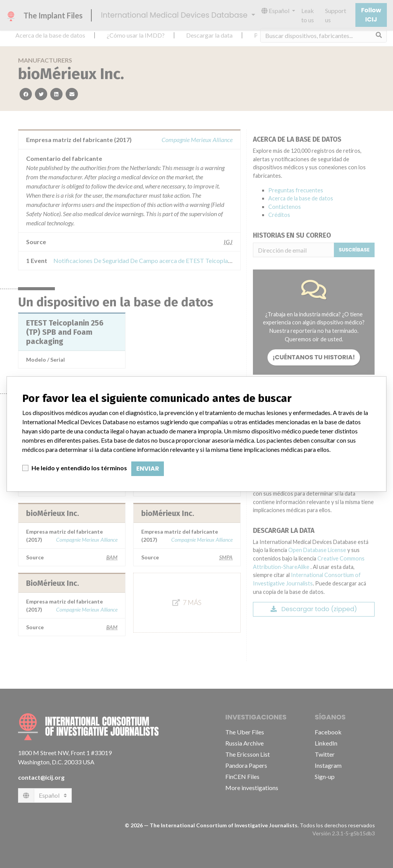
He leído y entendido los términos (79, 468)
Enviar (148, 469)
